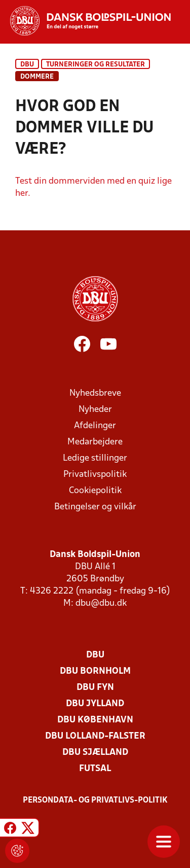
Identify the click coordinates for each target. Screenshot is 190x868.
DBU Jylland (95, 704)
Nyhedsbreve (95, 393)
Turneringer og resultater (96, 65)
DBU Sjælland (95, 753)
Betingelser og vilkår (95, 507)
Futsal (95, 769)
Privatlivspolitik (95, 475)
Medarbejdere (95, 442)
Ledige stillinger (95, 458)
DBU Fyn (95, 688)
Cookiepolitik (95, 491)
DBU (27, 65)
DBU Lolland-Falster (95, 736)
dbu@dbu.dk (101, 603)
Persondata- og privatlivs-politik (95, 801)
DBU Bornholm (95, 671)
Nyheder (95, 410)
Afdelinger (95, 426)
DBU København (95, 720)
